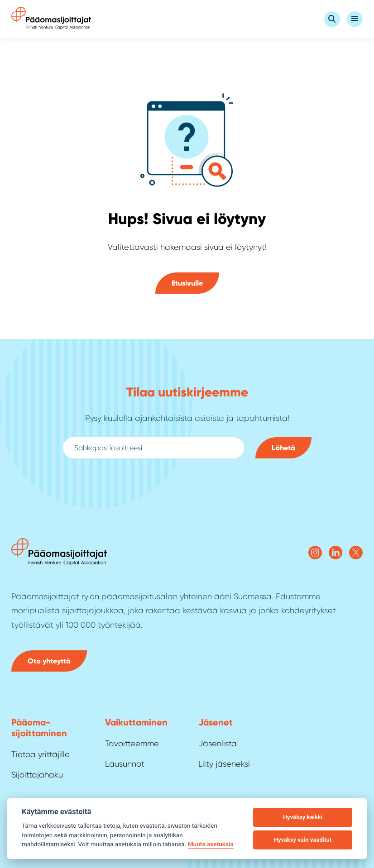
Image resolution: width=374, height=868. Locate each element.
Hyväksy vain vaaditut (303, 840)
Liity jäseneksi (224, 764)
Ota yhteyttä (49, 661)
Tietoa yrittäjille (41, 754)
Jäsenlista (218, 744)
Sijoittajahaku (37, 775)
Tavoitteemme (132, 744)
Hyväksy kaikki (303, 817)
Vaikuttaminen (136, 722)
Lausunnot (125, 764)
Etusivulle (187, 283)
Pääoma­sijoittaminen (39, 728)
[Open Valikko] (355, 19)
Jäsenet (216, 722)
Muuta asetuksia (211, 844)
